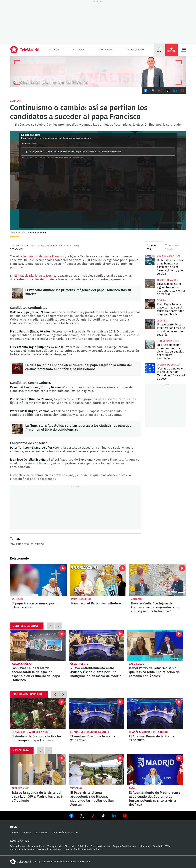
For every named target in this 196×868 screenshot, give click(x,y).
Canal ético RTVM (162, 846)
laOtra (54, 833)
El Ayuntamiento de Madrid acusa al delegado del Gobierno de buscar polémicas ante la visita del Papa (155, 770)
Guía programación (69, 833)
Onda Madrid (106, 50)
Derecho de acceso (101, 846)
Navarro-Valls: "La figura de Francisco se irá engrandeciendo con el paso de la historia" (158, 580)
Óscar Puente (79, 664)
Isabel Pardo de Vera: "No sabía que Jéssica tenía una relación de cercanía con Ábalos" (155, 645)
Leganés (162, 321)
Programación (136, 50)
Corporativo (20, 841)
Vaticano (16, 101)
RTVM (14, 827)
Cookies (68, 849)
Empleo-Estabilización (124, 846)
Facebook (146, 90)
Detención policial (169, 341)
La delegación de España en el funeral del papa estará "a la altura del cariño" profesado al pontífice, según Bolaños (18, 369)
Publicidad (83, 846)
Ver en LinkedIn (114, 816)
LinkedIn (175, 90)
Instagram (160, 90)
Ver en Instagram (93, 816)
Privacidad (42, 849)
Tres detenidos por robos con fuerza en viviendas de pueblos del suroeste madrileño (150, 344)
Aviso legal (56, 849)
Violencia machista (169, 256)
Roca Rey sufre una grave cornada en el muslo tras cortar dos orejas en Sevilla (150, 304)
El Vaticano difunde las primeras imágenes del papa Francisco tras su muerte (18, 294)
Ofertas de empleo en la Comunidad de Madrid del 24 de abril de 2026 (150, 368)
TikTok (168, 90)
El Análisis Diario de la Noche (35, 276)
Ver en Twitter (82, 816)
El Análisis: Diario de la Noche (31, 732)
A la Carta (79, 50)
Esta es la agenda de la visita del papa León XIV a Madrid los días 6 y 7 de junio (38, 770)
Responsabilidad (36, 846)
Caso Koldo (137, 664)
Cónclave (39, 544)
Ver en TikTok (103, 816)
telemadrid (21, 862)
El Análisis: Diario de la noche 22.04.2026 (97, 713)
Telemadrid (26, 833)
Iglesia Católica (24, 544)
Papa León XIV (20, 788)
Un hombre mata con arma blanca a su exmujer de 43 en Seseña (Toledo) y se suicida (150, 260)
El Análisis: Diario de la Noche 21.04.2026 (155, 713)
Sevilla (161, 300)
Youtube (182, 90)
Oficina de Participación (22, 849)
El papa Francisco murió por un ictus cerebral (38, 580)
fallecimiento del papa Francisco (42, 257)
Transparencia (55, 846)
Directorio (70, 846)
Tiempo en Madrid (168, 280)
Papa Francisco (81, 599)
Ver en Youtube (125, 816)
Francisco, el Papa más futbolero (98, 580)
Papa (12, 544)
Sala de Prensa (18, 846)
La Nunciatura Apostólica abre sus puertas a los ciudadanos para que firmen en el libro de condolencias (18, 429)
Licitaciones (144, 846)
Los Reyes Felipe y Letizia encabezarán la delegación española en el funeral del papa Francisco (38, 645)
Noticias (54, 50)
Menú (184, 50)
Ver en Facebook (71, 816)
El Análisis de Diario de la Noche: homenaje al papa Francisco (38, 713)
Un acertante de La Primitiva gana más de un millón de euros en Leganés (150, 324)
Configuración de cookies (87, 849)
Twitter (153, 90)
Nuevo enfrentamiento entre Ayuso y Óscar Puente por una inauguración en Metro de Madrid (97, 645)
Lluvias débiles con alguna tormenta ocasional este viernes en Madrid (150, 283)
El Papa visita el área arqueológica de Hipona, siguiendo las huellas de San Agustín (97, 770)
